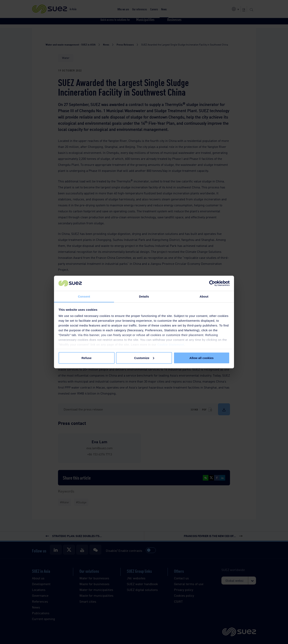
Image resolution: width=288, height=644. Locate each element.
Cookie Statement (171, 345)
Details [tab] (144, 296)
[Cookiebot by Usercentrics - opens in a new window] (212, 283)
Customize (144, 358)
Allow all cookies (201, 358)
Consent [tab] (84, 296)
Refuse (86, 358)
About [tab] (204, 296)
